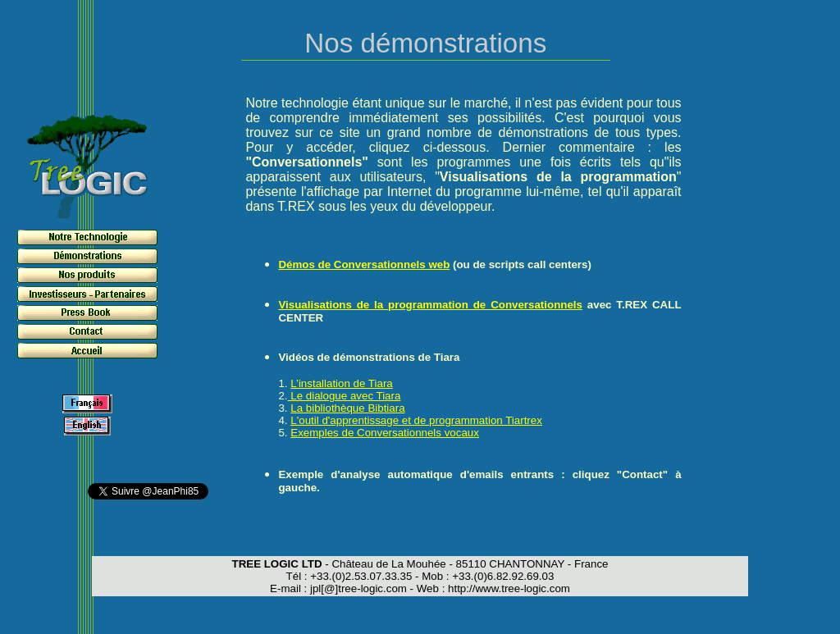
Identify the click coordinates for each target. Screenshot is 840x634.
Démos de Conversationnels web (364, 265)
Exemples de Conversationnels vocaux (385, 433)
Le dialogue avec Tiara (345, 396)
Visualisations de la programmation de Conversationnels (430, 305)
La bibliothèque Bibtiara (347, 408)
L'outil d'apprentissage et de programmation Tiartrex (416, 420)
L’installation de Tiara (341, 383)
